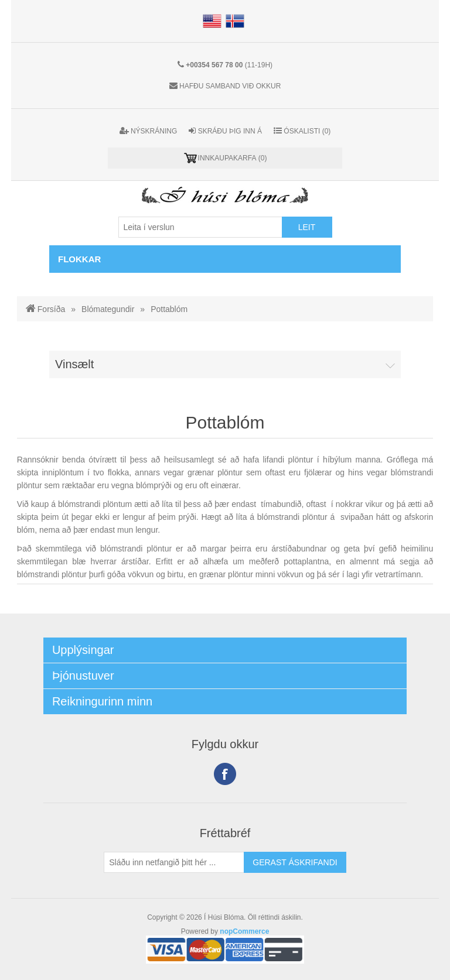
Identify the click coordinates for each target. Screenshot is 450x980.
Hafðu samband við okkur (230, 86)
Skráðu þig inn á (225, 131)
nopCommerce (244, 931)
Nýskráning (149, 131)
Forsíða (51, 309)
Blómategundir (108, 309)
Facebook (225, 774)
